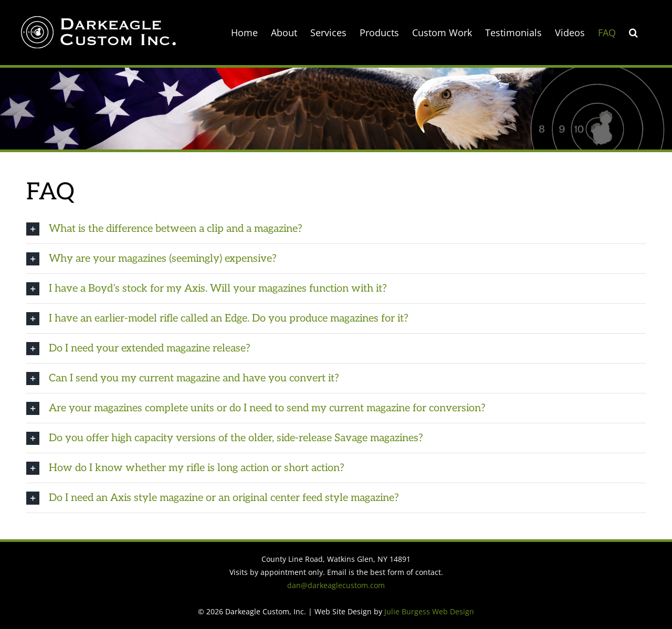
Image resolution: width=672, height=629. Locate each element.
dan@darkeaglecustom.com (336, 585)
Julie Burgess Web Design (429, 611)
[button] (633, 33)
